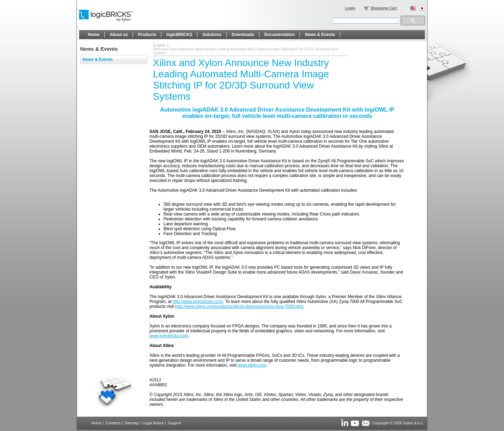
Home (96, 423)
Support (174, 423)
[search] (366, 21)
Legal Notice (153, 423)
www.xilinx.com (252, 365)
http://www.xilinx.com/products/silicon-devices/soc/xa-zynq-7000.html (239, 306)
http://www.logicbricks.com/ (198, 302)
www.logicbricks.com (169, 336)
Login (350, 8)
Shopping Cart (384, 8)
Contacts (113, 423)
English (159, 45)
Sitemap (132, 423)
